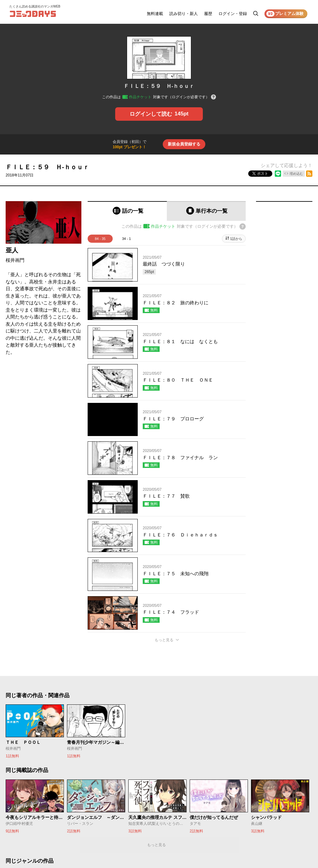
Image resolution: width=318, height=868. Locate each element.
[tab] (127, 211)
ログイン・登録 (233, 14)
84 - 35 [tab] (100, 239)
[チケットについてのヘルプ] (213, 97)
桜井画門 (15, 260)
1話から (236, 239)
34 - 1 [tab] (126, 239)
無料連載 (155, 14)
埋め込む (296, 174)
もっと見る (164, 640)
